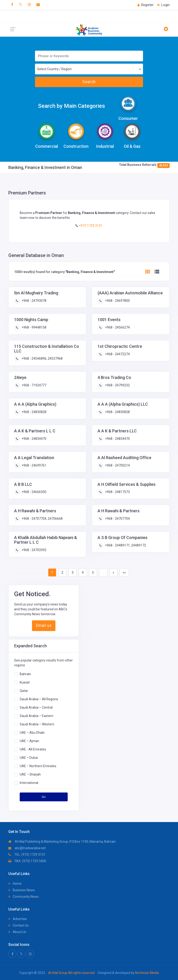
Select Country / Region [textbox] (54, 69)
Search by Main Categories (72, 106)
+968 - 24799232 (117, 385)
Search (89, 82)
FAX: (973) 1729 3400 (27, 861)
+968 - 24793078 (34, 301)
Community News (24, 897)
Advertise (18, 919)
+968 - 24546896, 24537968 (42, 358)
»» (124, 572)
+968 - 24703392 (34, 550)
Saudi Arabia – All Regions (39, 699)
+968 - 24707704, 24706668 (42, 519)
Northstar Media (147, 973)
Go (44, 797)
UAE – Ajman (29, 741)
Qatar (24, 691)
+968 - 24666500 (34, 492)
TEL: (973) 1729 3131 (27, 855)
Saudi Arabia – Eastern (37, 716)
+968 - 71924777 (34, 385)
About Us (17, 932)
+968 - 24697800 (117, 301)
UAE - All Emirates (33, 749)
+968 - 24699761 (34, 465)
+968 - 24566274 (117, 327)
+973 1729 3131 (90, 226)
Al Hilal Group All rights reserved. (72, 973)
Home (15, 884)
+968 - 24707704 (117, 519)
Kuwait (25, 682)
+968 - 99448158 (34, 327)
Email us (44, 625)
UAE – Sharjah (30, 774)
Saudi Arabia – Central (36, 707)
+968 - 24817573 (117, 492)
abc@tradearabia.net (27, 848)
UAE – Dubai (29, 758)
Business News (22, 890)
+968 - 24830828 (34, 412)
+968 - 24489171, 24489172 (125, 545)
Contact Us (19, 925)
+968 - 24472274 (117, 354)
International (29, 783)
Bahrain (25, 674)
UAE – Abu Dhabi (32, 733)
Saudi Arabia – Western (37, 724)
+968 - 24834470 (34, 439)
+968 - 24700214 (117, 465)
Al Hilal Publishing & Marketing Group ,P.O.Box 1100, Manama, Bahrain (62, 842)
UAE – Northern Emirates (38, 766)
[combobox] (89, 69)
